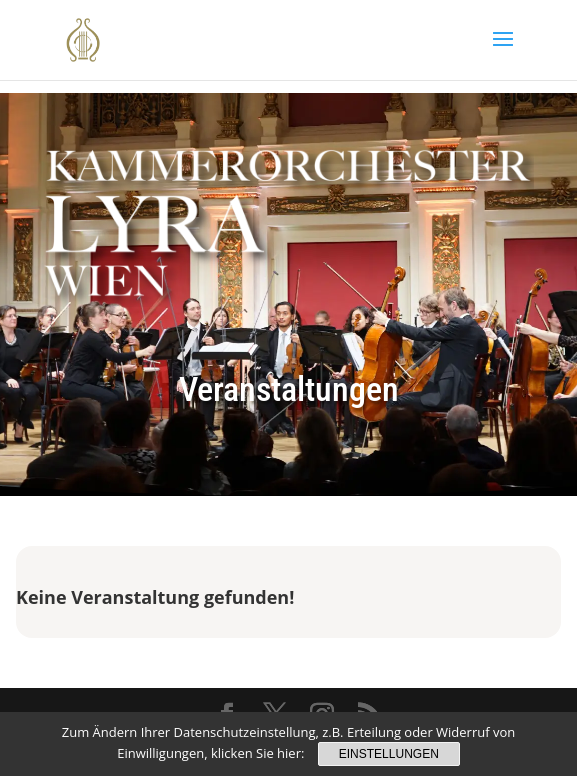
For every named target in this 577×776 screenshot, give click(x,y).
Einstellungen (389, 754)
